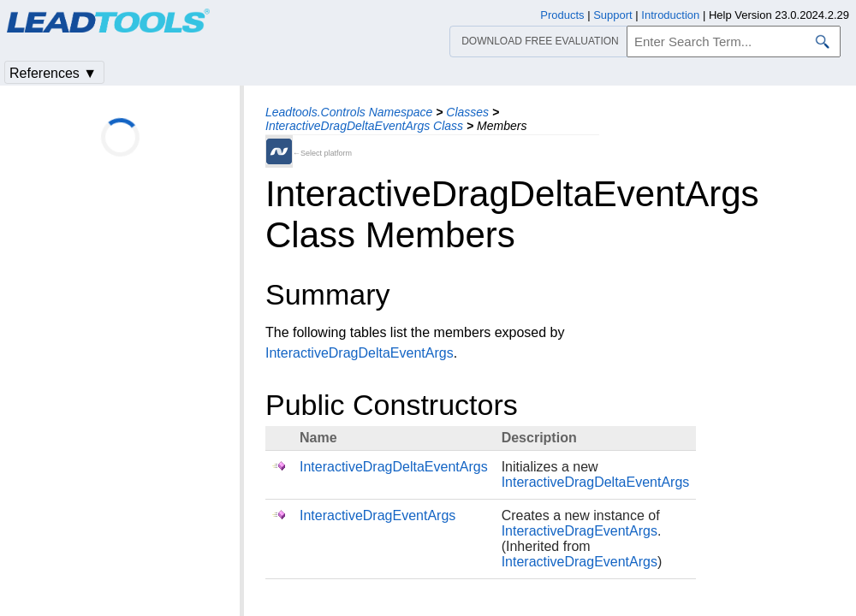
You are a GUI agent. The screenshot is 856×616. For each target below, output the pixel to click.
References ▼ (53, 73)
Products (562, 15)
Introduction (670, 15)
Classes (467, 112)
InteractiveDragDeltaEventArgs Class (364, 126)
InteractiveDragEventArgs (377, 515)
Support (613, 15)
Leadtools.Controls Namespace (349, 112)
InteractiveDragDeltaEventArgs (360, 353)
